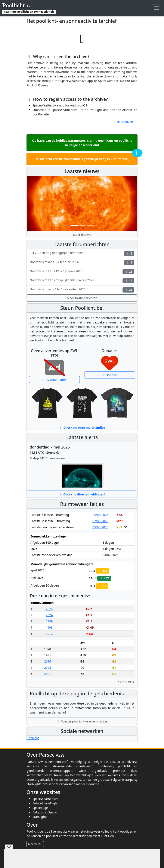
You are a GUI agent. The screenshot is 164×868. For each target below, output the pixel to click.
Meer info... (35, 844)
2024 (49, 609)
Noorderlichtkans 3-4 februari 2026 (82, 263)
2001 (47, 674)
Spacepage (40, 808)
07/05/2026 (100, 521)
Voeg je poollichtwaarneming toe (82, 721)
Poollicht (33, 738)
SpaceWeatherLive (45, 799)
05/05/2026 (100, 527)
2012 (49, 634)
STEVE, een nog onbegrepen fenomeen (82, 253)
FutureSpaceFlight (45, 803)
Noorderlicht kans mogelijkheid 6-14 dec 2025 (82, 281)
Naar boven (127, 122)
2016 (47, 661)
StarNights (40, 817)
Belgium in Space (45, 812)
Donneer (110, 375)
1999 (49, 621)
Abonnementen (54, 379)
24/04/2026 (100, 515)
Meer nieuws (82, 235)
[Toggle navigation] (156, 8)
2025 (47, 668)
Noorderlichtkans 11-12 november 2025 (82, 290)
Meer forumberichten (82, 298)
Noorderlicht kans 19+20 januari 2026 (82, 272)
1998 (49, 627)
